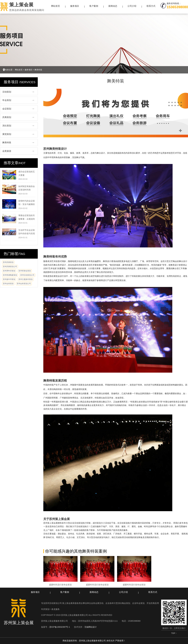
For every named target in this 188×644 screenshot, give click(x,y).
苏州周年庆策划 (9, 271)
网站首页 (56, 6)
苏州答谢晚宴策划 (10, 275)
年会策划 (7, 100)
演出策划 (7, 126)
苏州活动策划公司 (27, 275)
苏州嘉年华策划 (9, 279)
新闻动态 (113, 6)
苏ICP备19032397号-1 (60, 627)
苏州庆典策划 (8, 262)
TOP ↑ (174, 633)
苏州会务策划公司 (24, 284)
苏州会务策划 (8, 284)
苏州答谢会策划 (25, 271)
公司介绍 (132, 6)
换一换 (32, 263)
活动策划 (7, 92)
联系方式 (151, 6)
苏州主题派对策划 (26, 279)
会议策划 (7, 109)
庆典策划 (7, 117)
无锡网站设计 (90, 627)
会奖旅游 (7, 151)
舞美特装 (38, 70)
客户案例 (94, 6)
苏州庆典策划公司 (10, 267)
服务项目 (75, 6)
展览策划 (7, 134)
